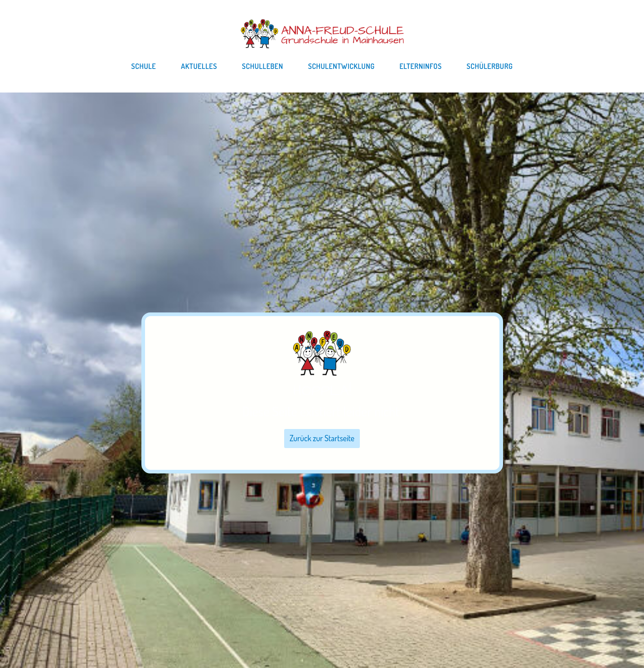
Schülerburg (490, 66)
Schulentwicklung (341, 66)
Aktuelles (199, 66)
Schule (144, 66)
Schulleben (263, 66)
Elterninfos (421, 66)
